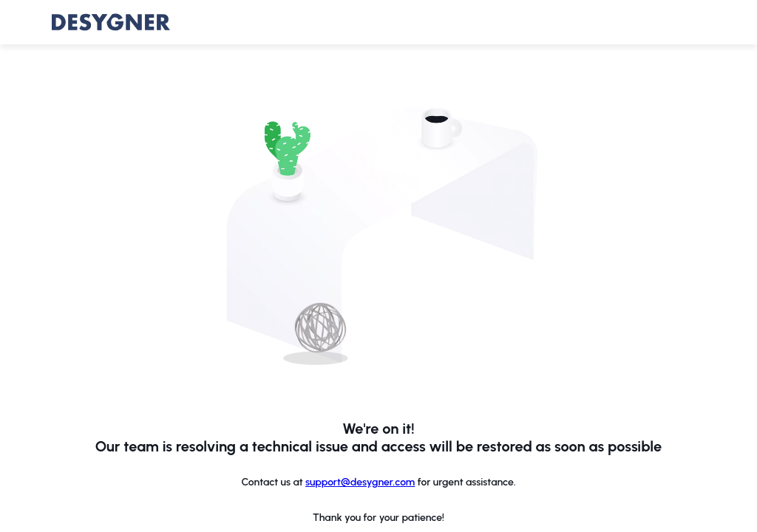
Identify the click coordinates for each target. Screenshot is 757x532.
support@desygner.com (360, 482)
